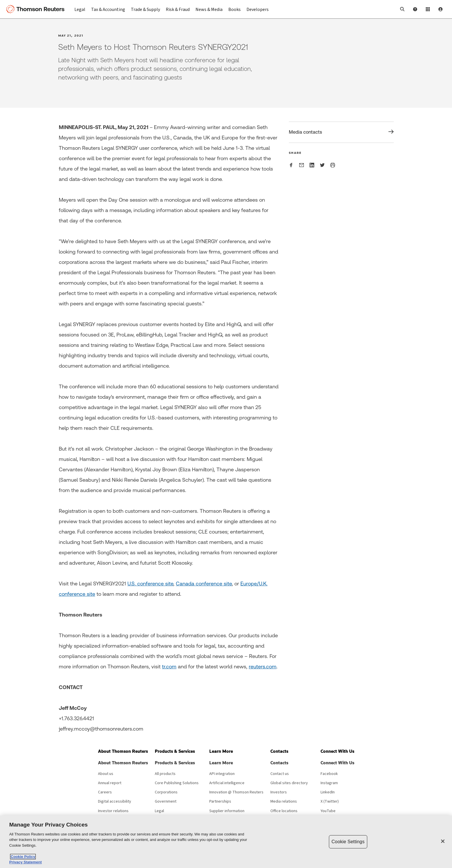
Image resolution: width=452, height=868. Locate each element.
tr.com (169, 666)
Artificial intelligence (227, 783)
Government (166, 801)
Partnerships (220, 801)
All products (165, 774)
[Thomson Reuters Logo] (37, 9)
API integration (222, 774)
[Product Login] (428, 9)
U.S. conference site (150, 584)
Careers (105, 792)
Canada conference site (204, 584)
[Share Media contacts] (341, 132)
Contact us (280, 774)
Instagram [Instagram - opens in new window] (329, 783)
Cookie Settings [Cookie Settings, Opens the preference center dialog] (348, 842)
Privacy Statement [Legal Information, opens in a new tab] (26, 862)
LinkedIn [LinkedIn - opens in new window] (328, 792)
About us (106, 774)
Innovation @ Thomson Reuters (236, 792)
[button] (402, 9)
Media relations (284, 801)
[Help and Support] (415, 9)
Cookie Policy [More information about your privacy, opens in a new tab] (23, 857)
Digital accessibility (115, 801)
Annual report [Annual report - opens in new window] (110, 783)
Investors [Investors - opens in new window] (279, 792)
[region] (226, 842)
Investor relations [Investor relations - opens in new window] (113, 811)
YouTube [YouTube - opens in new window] (328, 811)
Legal (159, 811)
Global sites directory (289, 783)
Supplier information (227, 811)
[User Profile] (440, 9)
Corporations (166, 792)
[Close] (443, 841)
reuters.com (263, 666)
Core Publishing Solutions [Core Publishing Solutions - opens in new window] (177, 783)
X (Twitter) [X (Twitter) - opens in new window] (330, 801)
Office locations (284, 811)
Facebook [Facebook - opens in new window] (329, 774)
